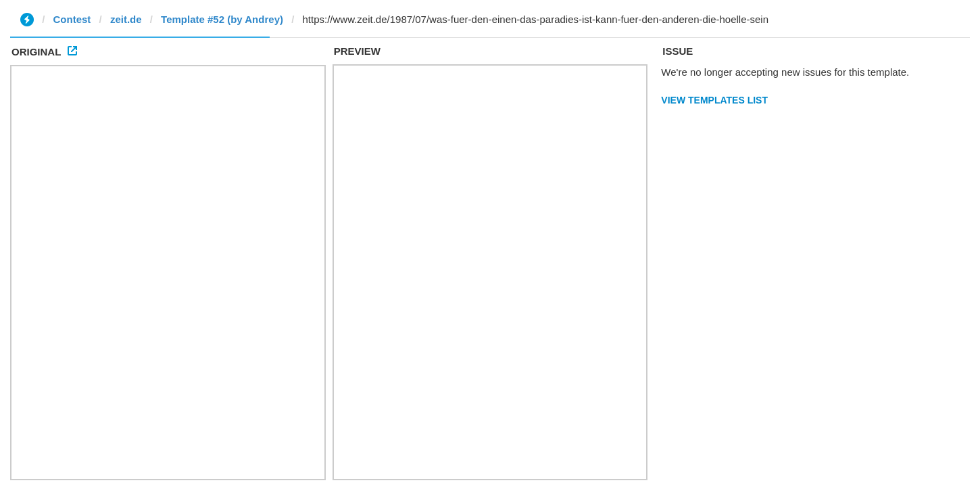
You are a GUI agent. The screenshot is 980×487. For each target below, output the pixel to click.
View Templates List (714, 100)
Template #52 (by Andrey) (222, 19)
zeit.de (126, 19)
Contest (72, 19)
